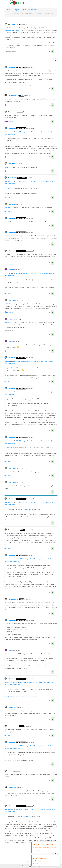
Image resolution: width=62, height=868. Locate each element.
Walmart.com (23, 517)
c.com (6, 254)
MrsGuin (13, 24)
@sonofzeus (8, 132)
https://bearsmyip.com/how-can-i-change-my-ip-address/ (21, 697)
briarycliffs (12, 707)
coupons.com (33, 711)
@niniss (7, 304)
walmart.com (26, 472)
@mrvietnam (8, 167)
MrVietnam (12, 67)
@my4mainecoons (10, 559)
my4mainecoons (13, 96)
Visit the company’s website (12, 30)
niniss (10, 270)
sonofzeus (12, 112)
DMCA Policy (31, 861)
